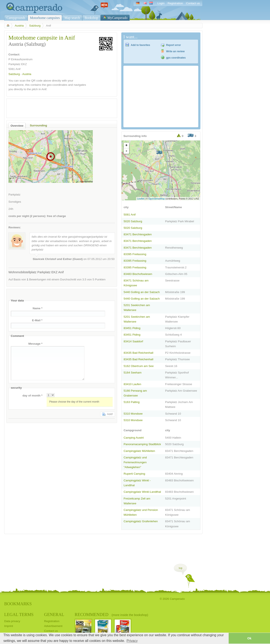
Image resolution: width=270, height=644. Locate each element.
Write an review (175, 51)
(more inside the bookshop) (130, 615)
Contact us (193, 3)
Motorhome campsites (45, 18)
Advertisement (53, 626)
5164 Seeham (133, 373)
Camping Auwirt (134, 438)
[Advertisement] (58, 107)
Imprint (9, 626)
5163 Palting (132, 402)
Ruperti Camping (134, 474)
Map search (72, 18)
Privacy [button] (132, 641)
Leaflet (141, 199)
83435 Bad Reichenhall (138, 353)
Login (161, 3)
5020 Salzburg (133, 221)
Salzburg (35, 26)
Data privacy (12, 621)
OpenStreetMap (157, 199)
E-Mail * (37, 320)
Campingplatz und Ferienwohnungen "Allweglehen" (135, 462)
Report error (174, 45)
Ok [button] (249, 638)
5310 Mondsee (133, 414)
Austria (19, 26)
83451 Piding (132, 328)
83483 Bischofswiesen (138, 274)
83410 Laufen (132, 384)
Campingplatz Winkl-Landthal (142, 492)
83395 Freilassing (135, 254)
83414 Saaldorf (133, 341)
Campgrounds (16, 18)
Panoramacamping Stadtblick (142, 444)
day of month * (32, 396)
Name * (38, 308)
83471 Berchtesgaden (138, 234)
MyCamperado (117, 18)
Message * (35, 344)
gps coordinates (176, 58)
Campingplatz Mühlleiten (139, 451)
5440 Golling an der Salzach (142, 292)
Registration (175, 3)
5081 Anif (130, 215)
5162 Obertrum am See (139, 366)
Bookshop (91, 18)
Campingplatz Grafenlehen (141, 521)
